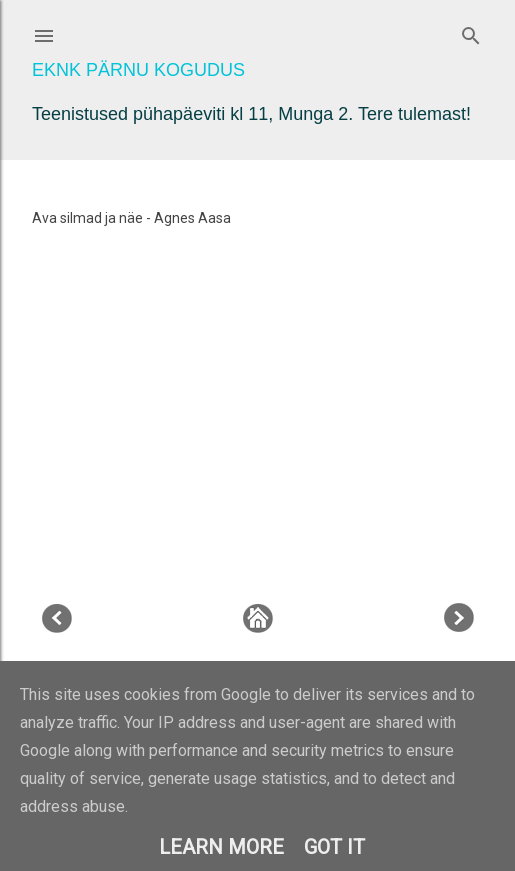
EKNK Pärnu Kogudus (138, 70)
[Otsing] (471, 31)
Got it (334, 847)
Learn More (221, 847)
